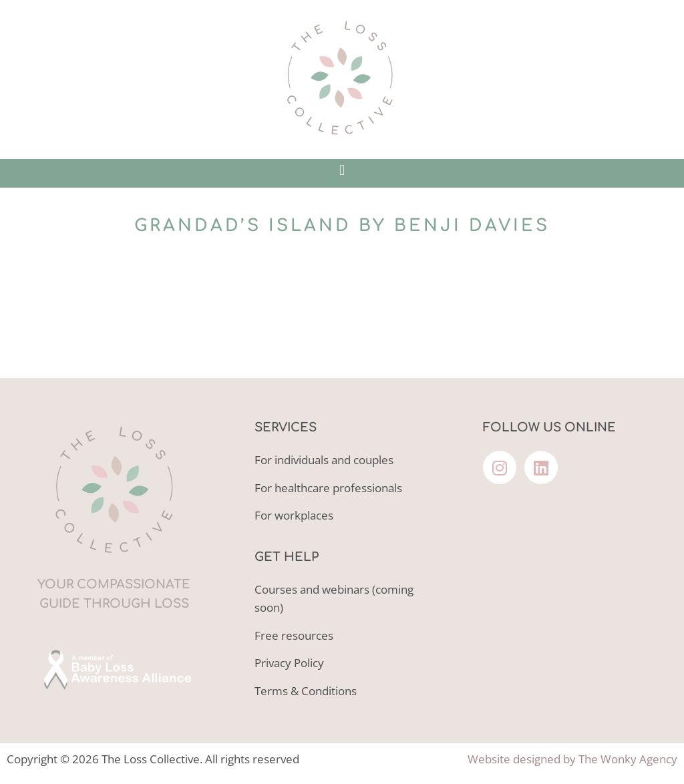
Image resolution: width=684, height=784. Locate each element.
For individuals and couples (324, 460)
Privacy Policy (289, 663)
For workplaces (294, 515)
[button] (342, 170)
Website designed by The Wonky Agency (572, 759)
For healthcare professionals (328, 488)
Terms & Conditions (306, 691)
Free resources (294, 635)
